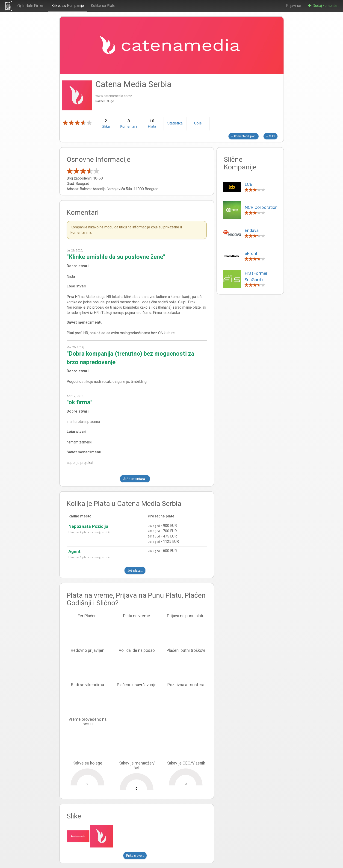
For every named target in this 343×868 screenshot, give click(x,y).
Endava (252, 230)
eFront (251, 253)
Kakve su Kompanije (68, 6)
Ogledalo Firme (31, 6)
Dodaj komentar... (324, 6)
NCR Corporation (261, 207)
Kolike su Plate (103, 6)
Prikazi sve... (135, 856)
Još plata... (135, 570)
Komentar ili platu (244, 136)
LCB (248, 184)
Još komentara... (135, 479)
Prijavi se (294, 6)
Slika (271, 136)
